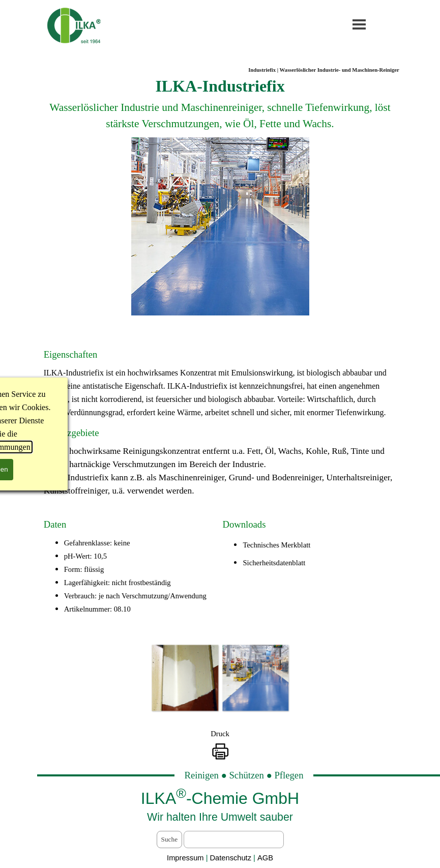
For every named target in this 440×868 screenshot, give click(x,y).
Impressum (185, 858)
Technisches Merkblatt (276, 545)
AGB (265, 858)
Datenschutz (232, 858)
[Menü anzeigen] (359, 24)
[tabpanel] (220, 106)
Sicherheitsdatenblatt (274, 563)
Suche (170, 839)
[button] (185, 678)
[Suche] (233, 840)
